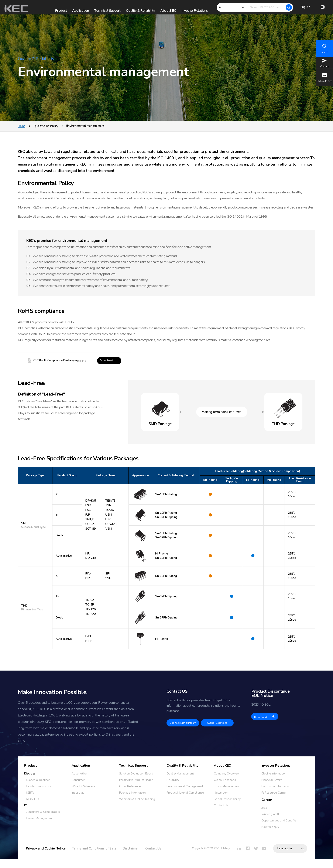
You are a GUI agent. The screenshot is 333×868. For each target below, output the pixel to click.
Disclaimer (131, 857)
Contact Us (153, 857)
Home (22, 133)
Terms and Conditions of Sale (94, 857)
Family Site (285, 857)
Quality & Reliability (46, 133)
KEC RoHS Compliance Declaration (59, 368)
